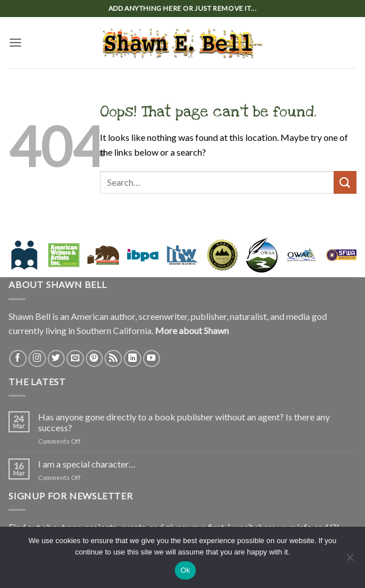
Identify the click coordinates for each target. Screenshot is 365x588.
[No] (350, 561)
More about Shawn (192, 330)
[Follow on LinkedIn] (133, 359)
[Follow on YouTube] (152, 359)
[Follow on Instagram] (37, 359)
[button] (15, 42)
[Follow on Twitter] (56, 359)
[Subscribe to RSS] (113, 359)
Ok (185, 570)
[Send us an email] (75, 359)
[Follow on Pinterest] (95, 359)
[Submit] (345, 182)
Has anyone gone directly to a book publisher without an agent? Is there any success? (184, 422)
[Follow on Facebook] (18, 359)
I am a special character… (87, 464)
